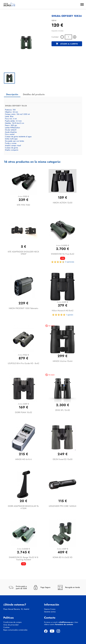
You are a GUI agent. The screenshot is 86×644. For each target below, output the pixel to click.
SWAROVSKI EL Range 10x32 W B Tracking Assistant (24, 558)
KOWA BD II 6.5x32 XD (63, 557)
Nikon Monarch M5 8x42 (63, 311)
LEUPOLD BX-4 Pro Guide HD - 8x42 (23, 363)
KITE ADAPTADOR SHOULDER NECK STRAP (23, 253)
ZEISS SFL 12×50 (63, 410)
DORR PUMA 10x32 (23, 412)
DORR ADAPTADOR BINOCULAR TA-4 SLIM (23, 507)
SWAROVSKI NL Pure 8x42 (63, 254)
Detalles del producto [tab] (34, 94)
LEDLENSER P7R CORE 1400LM (63, 506)
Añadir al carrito (67, 44)
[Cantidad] (68, 37)
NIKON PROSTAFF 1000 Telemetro (24, 308)
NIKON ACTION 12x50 (63, 203)
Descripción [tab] (12, 94)
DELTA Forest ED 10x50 (63, 459)
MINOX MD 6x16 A (24, 459)
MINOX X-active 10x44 (63, 361)
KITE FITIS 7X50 (23, 205)
